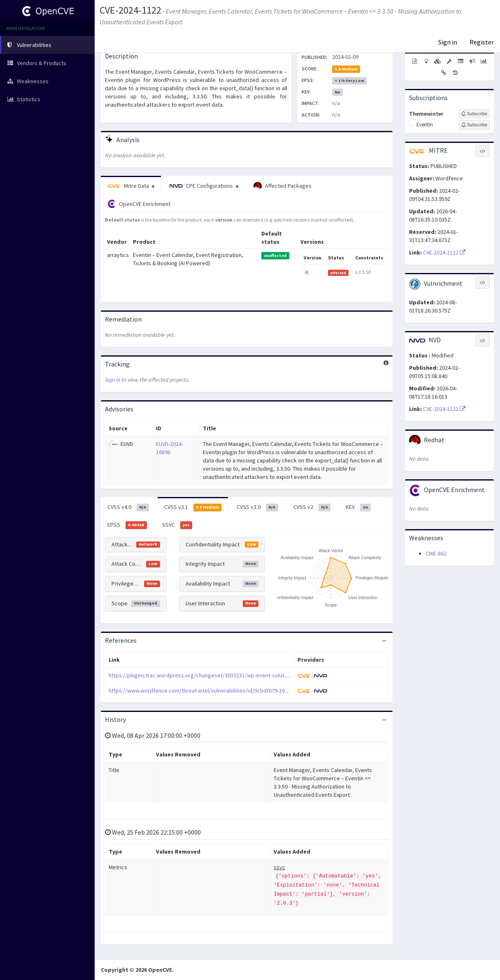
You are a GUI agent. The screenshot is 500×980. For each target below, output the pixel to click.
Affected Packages (283, 186)
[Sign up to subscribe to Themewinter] (474, 114)
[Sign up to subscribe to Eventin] (474, 125)
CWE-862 (436, 553)
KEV (358, 507)
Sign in (448, 42)
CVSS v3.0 (257, 507)
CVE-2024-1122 (130, 10)
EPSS (127, 525)
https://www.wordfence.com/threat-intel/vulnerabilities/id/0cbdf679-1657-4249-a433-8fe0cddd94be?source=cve (248, 691)
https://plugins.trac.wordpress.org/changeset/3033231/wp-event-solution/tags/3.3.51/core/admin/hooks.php (244, 675)
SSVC (177, 525)
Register (482, 42)
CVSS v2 (312, 507)
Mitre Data (131, 186)
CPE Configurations (204, 186)
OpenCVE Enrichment (139, 204)
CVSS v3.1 (193, 507)
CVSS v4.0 (128, 507)
